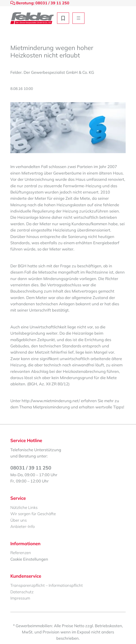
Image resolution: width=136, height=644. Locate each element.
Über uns (19, 520)
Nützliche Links (24, 507)
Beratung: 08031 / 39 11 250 (40, 3)
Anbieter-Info (23, 526)
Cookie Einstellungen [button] (29, 559)
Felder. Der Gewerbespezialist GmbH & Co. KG (52, 72)
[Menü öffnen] (78, 18)
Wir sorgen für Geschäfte (33, 514)
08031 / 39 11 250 (31, 468)
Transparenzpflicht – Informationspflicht (47, 585)
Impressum (20, 598)
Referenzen (21, 553)
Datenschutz (22, 592)
